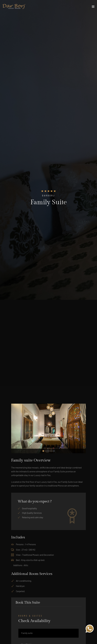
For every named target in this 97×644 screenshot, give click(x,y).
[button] (43, 451)
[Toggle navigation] (93, 7)
